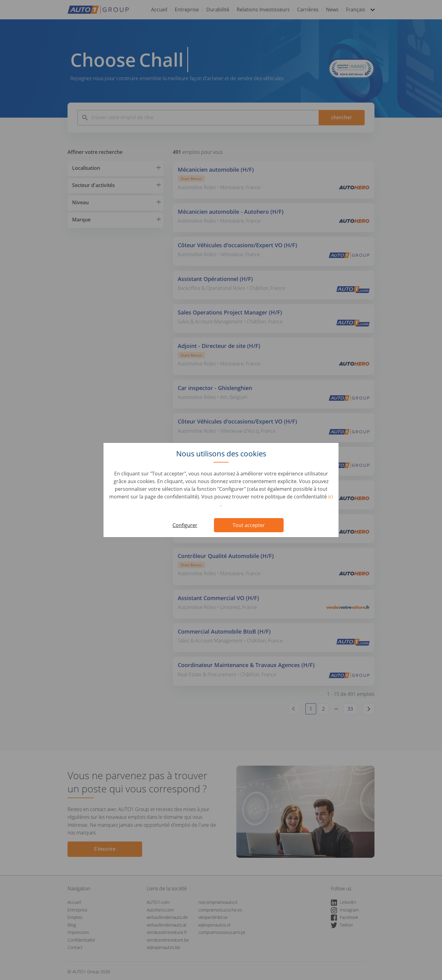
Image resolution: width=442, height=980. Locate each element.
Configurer (185, 525)
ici (331, 497)
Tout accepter (249, 525)
